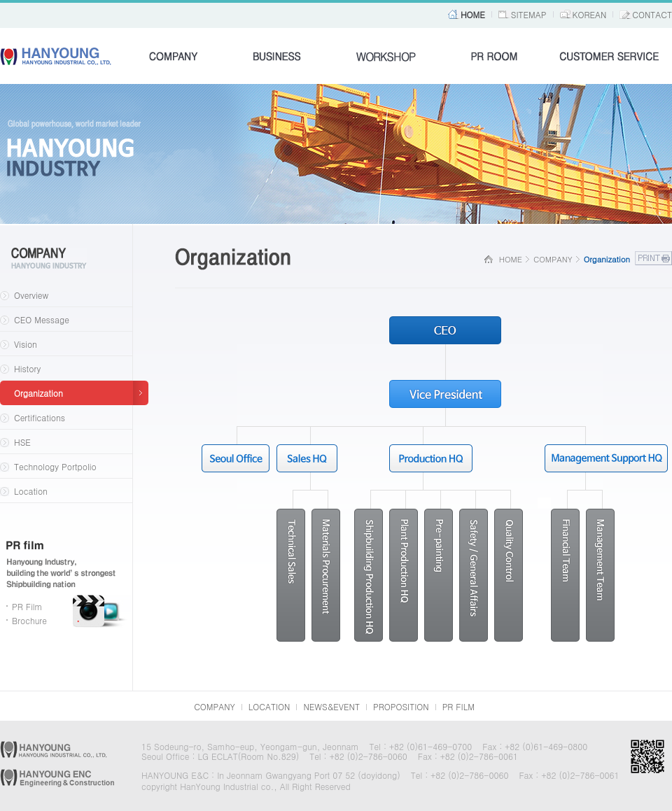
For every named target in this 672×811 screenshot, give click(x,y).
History (27, 368)
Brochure (29, 621)
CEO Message (42, 319)
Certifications (40, 417)
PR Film (27, 607)
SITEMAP (529, 14)
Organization (38, 393)
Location (31, 491)
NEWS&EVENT (331, 706)
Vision (26, 344)
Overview (31, 295)
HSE (22, 442)
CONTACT (652, 14)
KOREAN (590, 14)
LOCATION (269, 706)
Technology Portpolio (55, 466)
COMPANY (215, 706)
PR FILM (458, 706)
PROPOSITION (401, 706)
